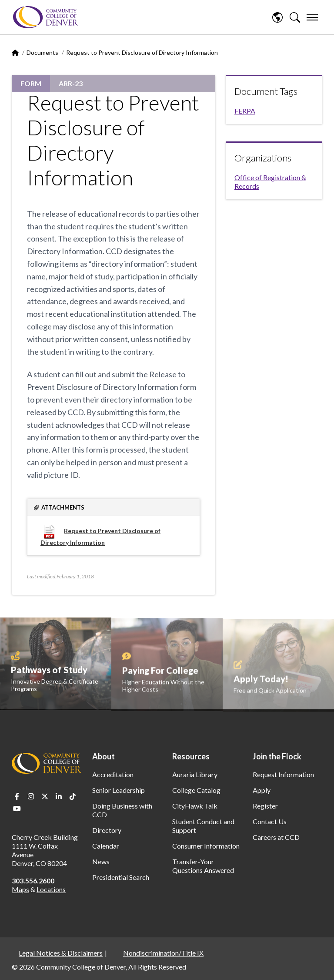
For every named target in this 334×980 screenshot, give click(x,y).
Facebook (17, 796)
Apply (262, 790)
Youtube (17, 809)
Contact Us (270, 821)
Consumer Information (206, 846)
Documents (42, 52)
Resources (191, 756)
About (104, 756)
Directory (107, 830)
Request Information (283, 774)
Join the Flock (277, 756)
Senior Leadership (119, 790)
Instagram (31, 796)
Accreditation (113, 774)
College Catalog (196, 790)
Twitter (45, 796)
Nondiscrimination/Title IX (163, 953)
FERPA (245, 111)
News (101, 861)
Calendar (106, 846)
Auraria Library (195, 774)
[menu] (312, 17)
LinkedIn (59, 796)
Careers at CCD (276, 837)
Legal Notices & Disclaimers (61, 953)
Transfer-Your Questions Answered (203, 866)
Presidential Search (121, 877)
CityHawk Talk (195, 806)
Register (265, 806)
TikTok (73, 796)
